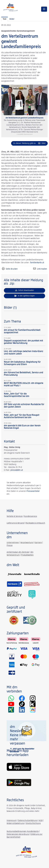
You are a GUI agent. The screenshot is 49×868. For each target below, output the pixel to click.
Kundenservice (31, 516)
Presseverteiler (33, 491)
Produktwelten (27, 555)
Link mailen (42, 269)
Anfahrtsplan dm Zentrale (18, 552)
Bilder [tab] (12, 19)
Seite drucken (12, 269)
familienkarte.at (37, 263)
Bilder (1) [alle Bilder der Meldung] (10, 308)
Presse (10, 546)
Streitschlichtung (33, 823)
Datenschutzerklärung (28, 821)
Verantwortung (27, 543)
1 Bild (43, 143)
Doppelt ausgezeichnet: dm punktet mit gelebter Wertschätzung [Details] (23, 342)
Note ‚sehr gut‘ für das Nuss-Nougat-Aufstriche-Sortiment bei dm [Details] (22, 416)
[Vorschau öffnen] (24, 100)
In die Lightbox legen (24, 296)
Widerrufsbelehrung (15, 823)
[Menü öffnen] (44, 9)
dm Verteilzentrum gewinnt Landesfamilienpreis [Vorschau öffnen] (24, 118)
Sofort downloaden (24, 290)
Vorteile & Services (15, 516)
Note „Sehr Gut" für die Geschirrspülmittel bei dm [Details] (17, 395)
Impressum (12, 821)
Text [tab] (5, 19)
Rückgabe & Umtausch (35, 523)
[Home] (10, 7)
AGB (41, 821)
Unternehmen (13, 543)
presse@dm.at (17, 470)
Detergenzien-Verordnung (18, 834)
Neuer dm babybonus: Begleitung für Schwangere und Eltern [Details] (22, 363)
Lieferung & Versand (15, 523)
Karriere (38, 543)
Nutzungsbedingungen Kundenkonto (23, 831)
